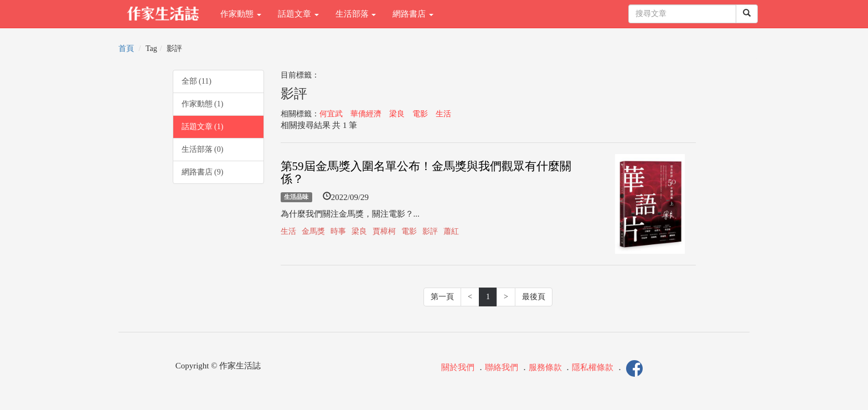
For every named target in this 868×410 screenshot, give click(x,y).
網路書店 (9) (203, 172)
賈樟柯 (384, 231)
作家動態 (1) (203, 104)
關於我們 (458, 367)
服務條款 (545, 367)
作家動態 (241, 14)
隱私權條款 (593, 367)
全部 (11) (197, 81)
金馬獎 (313, 231)
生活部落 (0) (203, 149)
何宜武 (331, 114)
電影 (420, 114)
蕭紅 (451, 231)
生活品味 (296, 197)
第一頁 (442, 297)
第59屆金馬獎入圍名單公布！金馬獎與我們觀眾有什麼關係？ (426, 173)
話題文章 (298, 14)
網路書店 (413, 14)
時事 (338, 231)
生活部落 (356, 14)
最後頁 (534, 297)
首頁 (126, 48)
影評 (430, 231)
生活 (443, 114)
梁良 (397, 114)
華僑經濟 (366, 114)
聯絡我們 (502, 367)
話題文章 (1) (203, 127)
